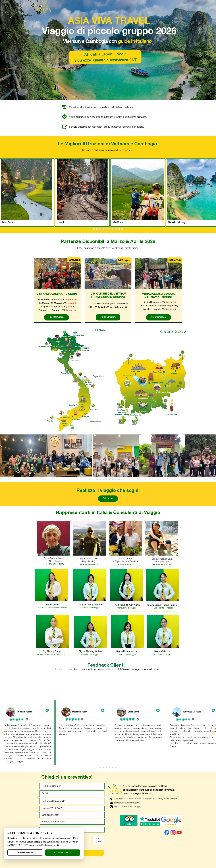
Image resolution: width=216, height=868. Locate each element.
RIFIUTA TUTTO (25, 853)
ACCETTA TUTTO (63, 853)
